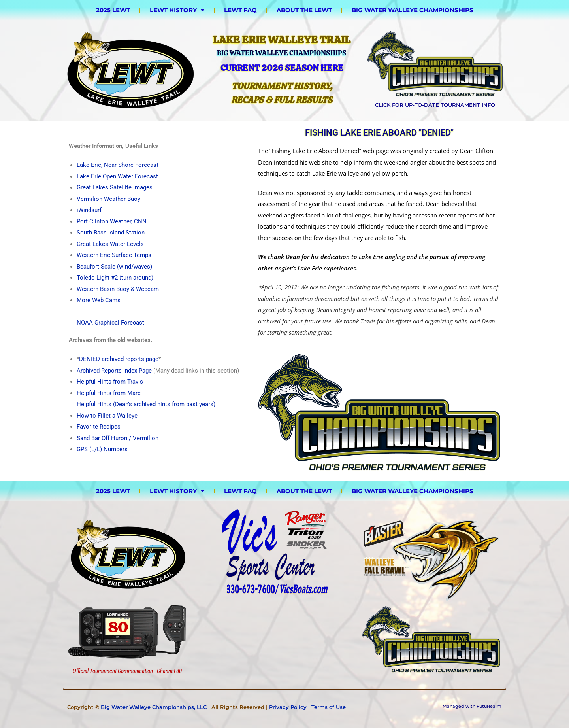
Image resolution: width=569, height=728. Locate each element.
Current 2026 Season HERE (282, 68)
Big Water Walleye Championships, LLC (154, 707)
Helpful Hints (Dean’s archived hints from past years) (146, 404)
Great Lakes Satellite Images (115, 187)
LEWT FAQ (240, 10)
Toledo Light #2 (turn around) (115, 278)
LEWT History (177, 10)
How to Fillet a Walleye (107, 416)
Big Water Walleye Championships (413, 10)
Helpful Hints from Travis (110, 382)
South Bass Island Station (111, 233)
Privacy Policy (288, 707)
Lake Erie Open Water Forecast (117, 176)
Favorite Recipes (99, 427)
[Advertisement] (275, 641)
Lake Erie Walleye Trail (282, 40)
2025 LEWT (113, 10)
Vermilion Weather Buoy (108, 199)
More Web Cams (99, 300)
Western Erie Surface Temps (114, 255)
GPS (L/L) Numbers (102, 449)
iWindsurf (89, 210)
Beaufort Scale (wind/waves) (114, 267)
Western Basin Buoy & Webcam (118, 289)
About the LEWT (304, 10)
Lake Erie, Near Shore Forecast (118, 165)
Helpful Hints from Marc (109, 393)
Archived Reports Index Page (114, 371)
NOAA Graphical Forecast (110, 323)
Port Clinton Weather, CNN (112, 221)
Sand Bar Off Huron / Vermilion (118, 438)
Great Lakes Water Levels (110, 244)
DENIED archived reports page (119, 359)
